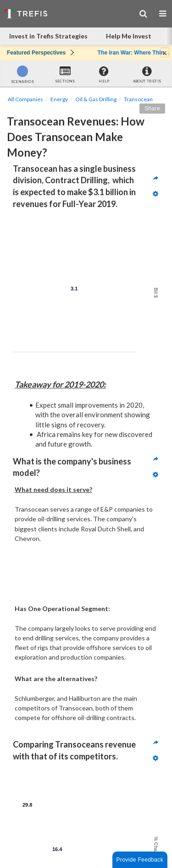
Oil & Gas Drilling (96, 99)
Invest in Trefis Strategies (48, 36)
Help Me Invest (129, 36)
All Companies (25, 99)
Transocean (138, 99)
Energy (59, 99)
